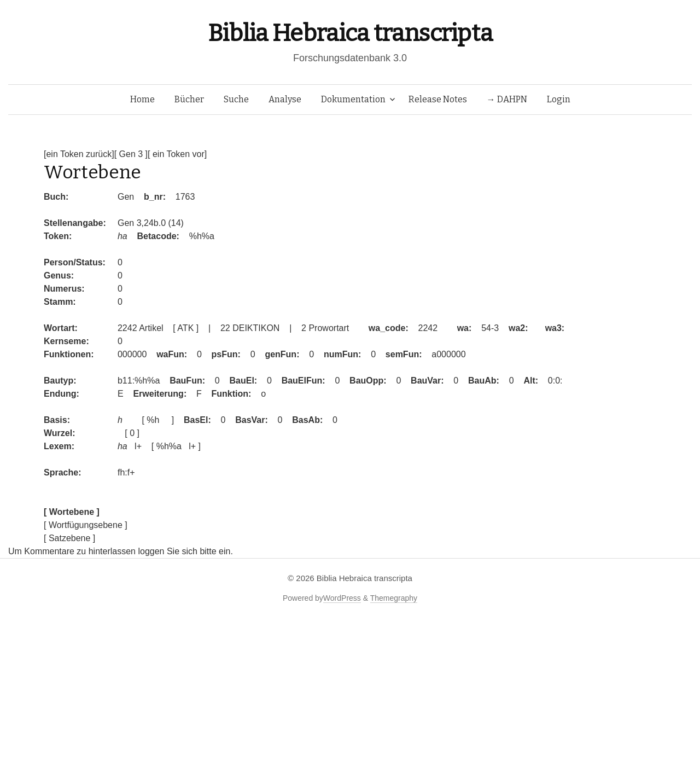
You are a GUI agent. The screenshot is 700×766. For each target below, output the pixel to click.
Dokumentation (353, 99)
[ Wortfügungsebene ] (86, 525)
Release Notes (438, 99)
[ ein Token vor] (177, 154)
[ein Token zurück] (79, 154)
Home (142, 99)
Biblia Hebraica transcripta (350, 33)
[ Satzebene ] (69, 538)
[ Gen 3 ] (131, 154)
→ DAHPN (507, 99)
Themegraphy (394, 598)
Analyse (285, 99)
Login (559, 99)
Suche (236, 99)
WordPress (342, 598)
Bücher (189, 99)
